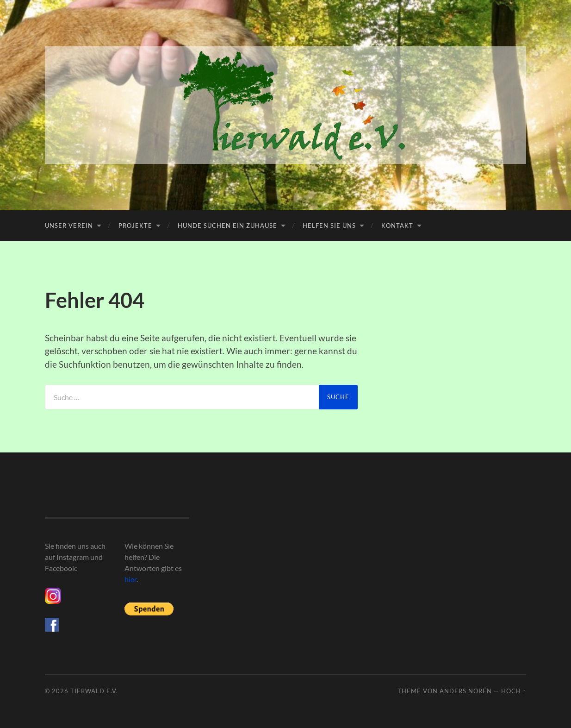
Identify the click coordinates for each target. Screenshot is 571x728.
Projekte (135, 226)
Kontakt (397, 226)
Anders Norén (466, 691)
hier (130, 579)
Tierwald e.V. (94, 691)
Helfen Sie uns (329, 226)
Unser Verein (69, 226)
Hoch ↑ (514, 691)
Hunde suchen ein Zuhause (227, 226)
